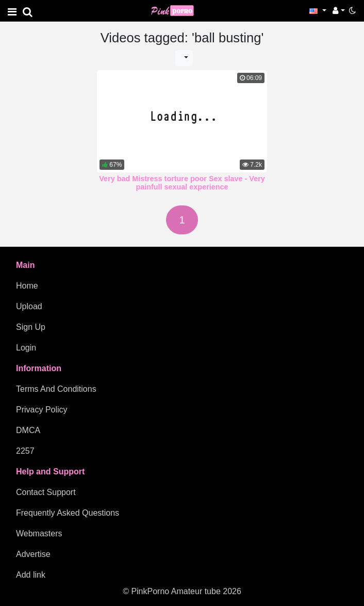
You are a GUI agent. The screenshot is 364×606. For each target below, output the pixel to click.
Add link (31, 575)
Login (26, 348)
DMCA (28, 430)
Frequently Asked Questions (68, 513)
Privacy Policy (42, 410)
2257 (25, 451)
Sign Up (31, 327)
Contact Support (46, 492)
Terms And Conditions (56, 389)
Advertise (33, 554)
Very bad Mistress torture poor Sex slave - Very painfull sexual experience (182, 183)
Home (27, 286)
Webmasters (39, 533)
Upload (29, 306)
